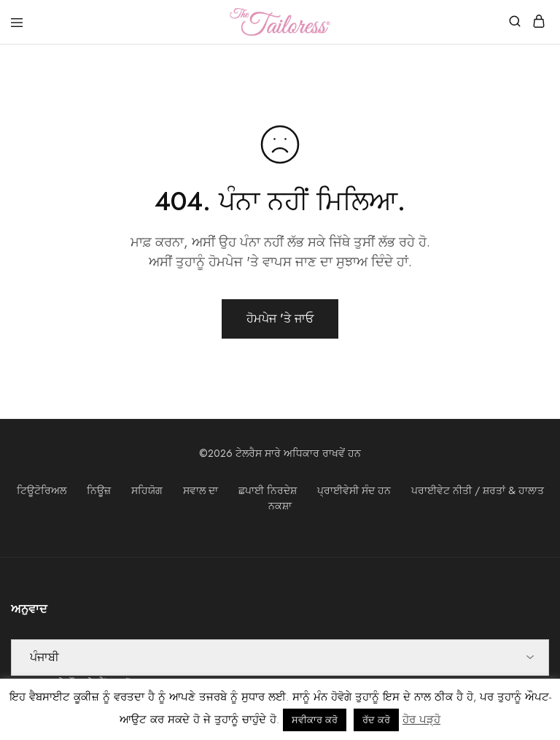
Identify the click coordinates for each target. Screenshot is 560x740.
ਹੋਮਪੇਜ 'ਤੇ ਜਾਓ (280, 319)
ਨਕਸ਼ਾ (280, 506)
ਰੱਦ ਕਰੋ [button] (376, 720)
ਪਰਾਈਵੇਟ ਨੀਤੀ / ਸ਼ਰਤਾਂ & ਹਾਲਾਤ (478, 490)
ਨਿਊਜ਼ (99, 490)
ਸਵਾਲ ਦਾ (201, 490)
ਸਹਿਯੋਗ (147, 490)
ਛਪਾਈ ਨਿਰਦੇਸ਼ (268, 490)
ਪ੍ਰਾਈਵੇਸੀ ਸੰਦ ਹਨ (354, 490)
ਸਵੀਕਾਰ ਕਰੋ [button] (315, 720)
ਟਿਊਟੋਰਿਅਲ (42, 490)
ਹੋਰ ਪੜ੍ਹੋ (421, 720)
